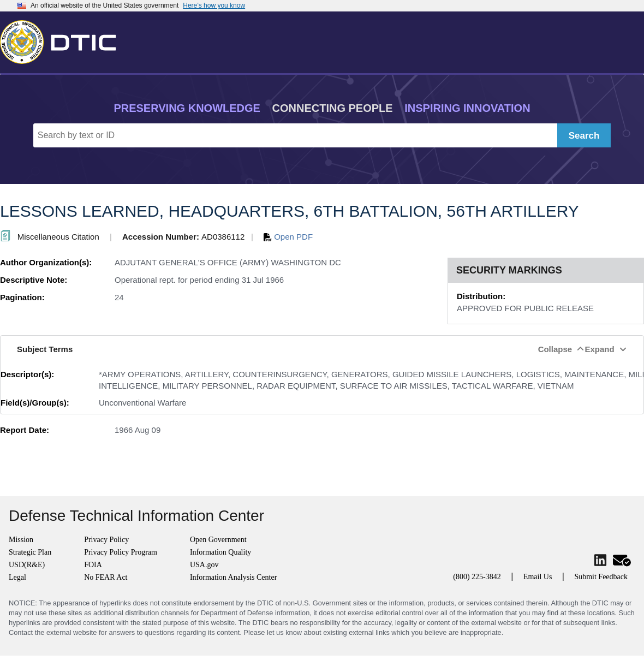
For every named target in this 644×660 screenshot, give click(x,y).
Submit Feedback (601, 577)
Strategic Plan (30, 552)
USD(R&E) (27, 565)
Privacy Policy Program (121, 552)
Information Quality (220, 552)
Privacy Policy (106, 540)
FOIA (93, 565)
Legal (17, 577)
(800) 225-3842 (477, 577)
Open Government (218, 540)
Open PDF (288, 237)
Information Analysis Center (233, 577)
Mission (21, 540)
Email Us (538, 577)
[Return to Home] (63, 40)
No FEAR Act (106, 577)
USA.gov (204, 565)
